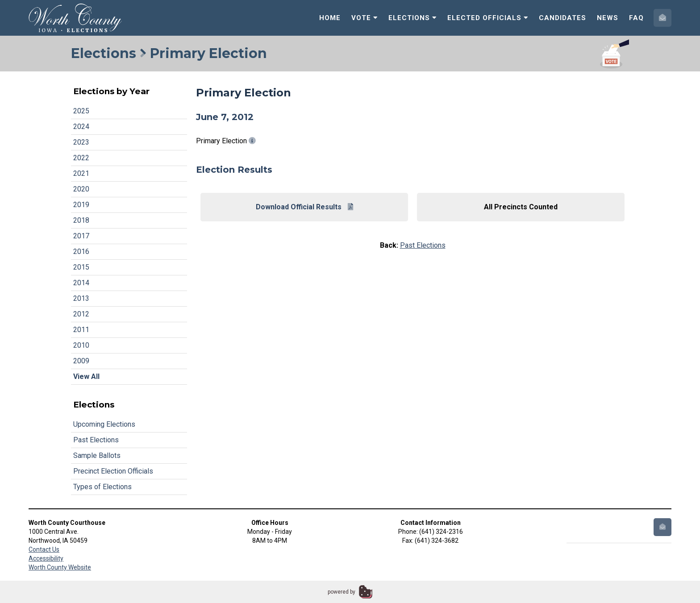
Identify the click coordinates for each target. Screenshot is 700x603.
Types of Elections (102, 487)
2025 (81, 111)
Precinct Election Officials (113, 471)
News (608, 18)
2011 (81, 330)
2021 (81, 173)
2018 (81, 220)
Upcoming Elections (104, 424)
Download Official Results (304, 207)
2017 (81, 236)
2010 (81, 345)
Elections (412, 18)
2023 (81, 142)
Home (330, 18)
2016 (81, 252)
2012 (81, 314)
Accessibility (46, 558)
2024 (81, 127)
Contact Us (44, 549)
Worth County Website (60, 567)
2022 (81, 158)
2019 (81, 205)
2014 (81, 283)
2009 (81, 361)
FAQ (636, 18)
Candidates (562, 18)
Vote (365, 18)
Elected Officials (488, 18)
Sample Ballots (97, 455)
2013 (81, 298)
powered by (342, 592)
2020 (81, 189)
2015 (81, 267)
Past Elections (96, 440)
